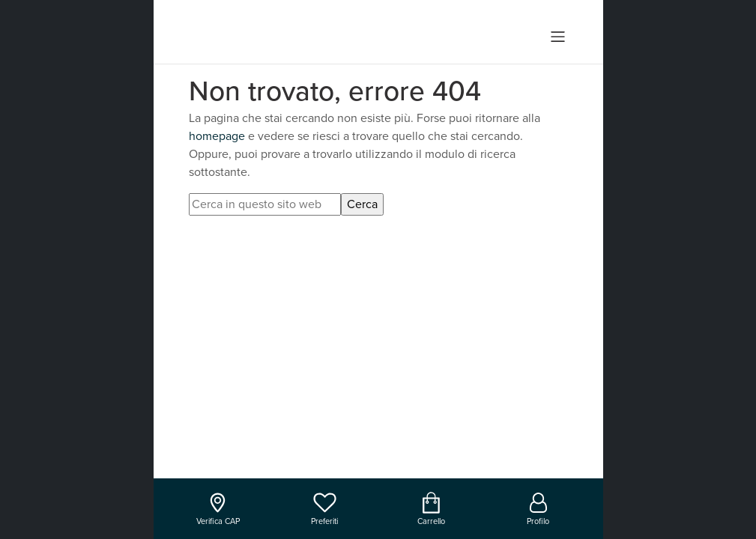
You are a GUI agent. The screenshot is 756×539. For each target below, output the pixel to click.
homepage (217, 136)
